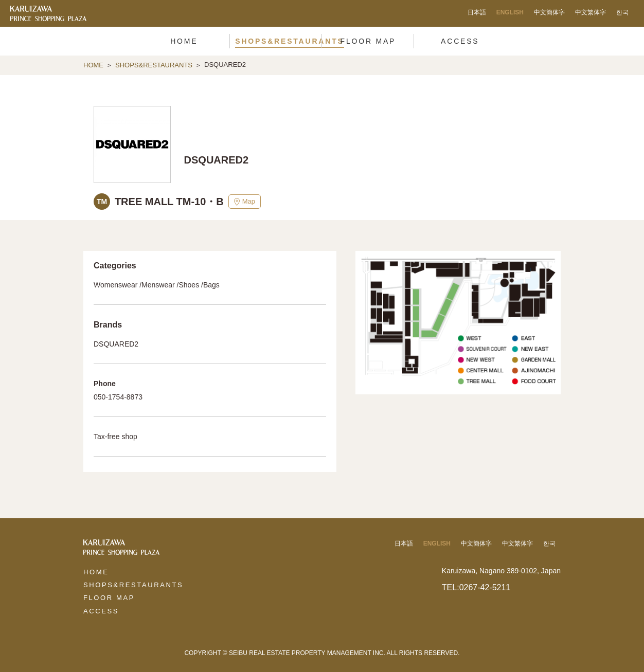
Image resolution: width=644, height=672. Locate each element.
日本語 (477, 12)
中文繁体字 (591, 12)
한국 (622, 12)
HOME (93, 65)
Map (245, 202)
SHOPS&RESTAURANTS (154, 65)
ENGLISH (510, 12)
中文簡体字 (549, 12)
